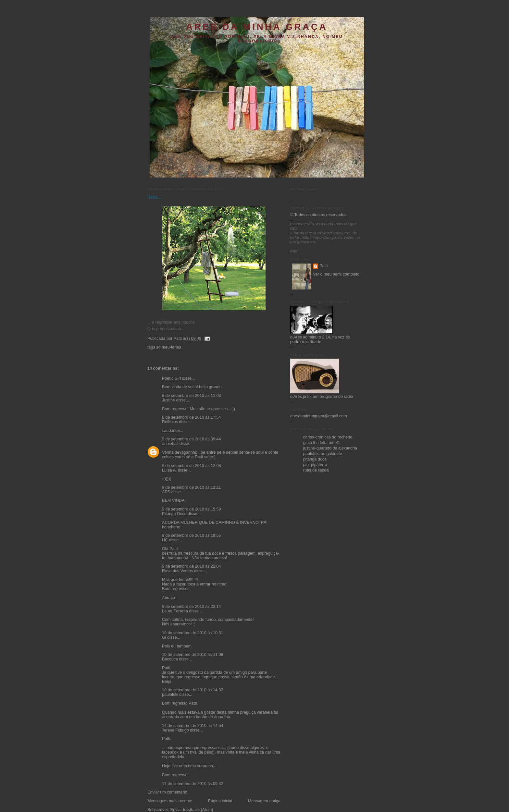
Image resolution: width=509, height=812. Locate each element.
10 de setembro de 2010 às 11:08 (193, 655)
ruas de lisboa (316, 470)
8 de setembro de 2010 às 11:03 (192, 396)
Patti (323, 266)
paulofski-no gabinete (323, 454)
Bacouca (170, 659)
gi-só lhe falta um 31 (322, 443)
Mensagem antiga (264, 801)
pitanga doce (315, 459)
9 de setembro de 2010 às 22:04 (192, 566)
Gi (164, 637)
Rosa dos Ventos (177, 571)
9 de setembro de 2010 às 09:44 (192, 439)
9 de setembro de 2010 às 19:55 (192, 535)
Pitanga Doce (174, 514)
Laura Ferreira (175, 611)
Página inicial (220, 801)
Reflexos (170, 422)
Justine (168, 400)
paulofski (170, 695)
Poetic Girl (171, 378)
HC (165, 540)
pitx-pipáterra (315, 465)
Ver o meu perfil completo (336, 274)
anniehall (170, 444)
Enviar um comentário (167, 792)
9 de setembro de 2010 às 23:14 (192, 607)
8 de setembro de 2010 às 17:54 (192, 417)
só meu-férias (168, 347)
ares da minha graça (257, 27)
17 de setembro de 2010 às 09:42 (193, 784)
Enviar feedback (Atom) (192, 810)
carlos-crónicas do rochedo (328, 437)
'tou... (155, 197)
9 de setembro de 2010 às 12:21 (192, 487)
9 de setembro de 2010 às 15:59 (192, 509)
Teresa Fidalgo (175, 730)
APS (166, 492)
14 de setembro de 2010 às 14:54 (193, 726)
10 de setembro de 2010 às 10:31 (193, 633)
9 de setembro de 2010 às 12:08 (192, 466)
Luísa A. (169, 470)
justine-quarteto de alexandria (330, 448)
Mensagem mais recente (170, 801)
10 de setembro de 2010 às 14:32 (193, 690)
